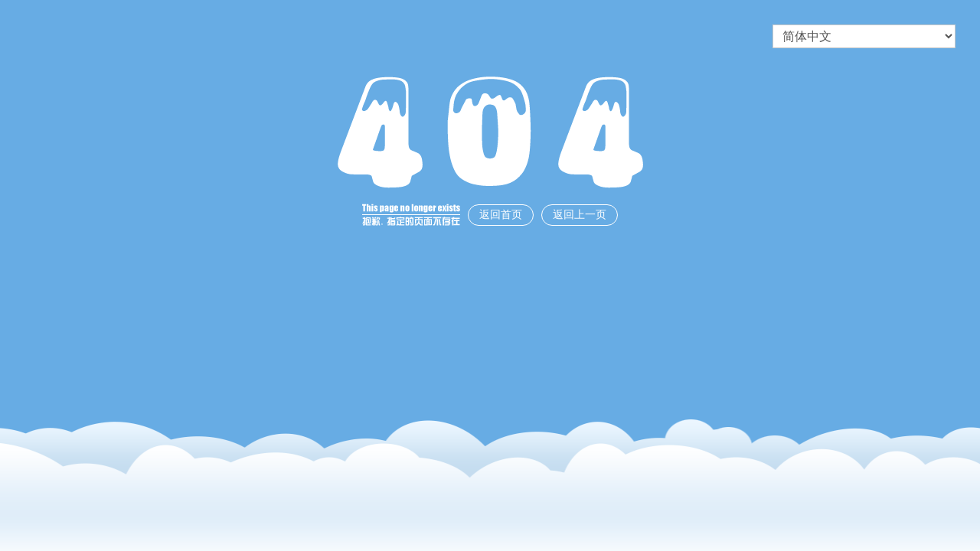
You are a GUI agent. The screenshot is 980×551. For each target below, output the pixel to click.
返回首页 (501, 215)
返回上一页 (580, 215)
